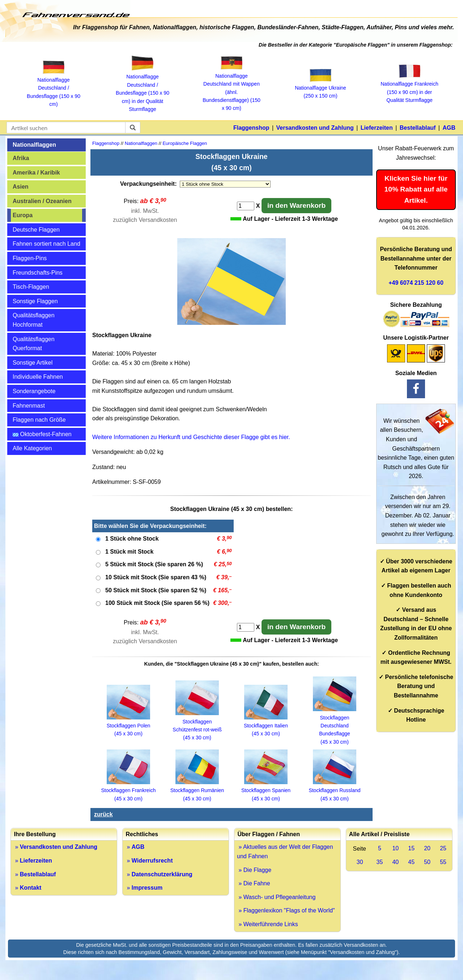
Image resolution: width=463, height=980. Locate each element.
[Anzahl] (246, 206)
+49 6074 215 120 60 (416, 283)
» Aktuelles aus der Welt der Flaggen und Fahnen (285, 852)
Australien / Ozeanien (42, 201)
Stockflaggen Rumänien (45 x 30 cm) (197, 790)
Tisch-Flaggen (31, 287)
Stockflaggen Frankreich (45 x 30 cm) (129, 790)
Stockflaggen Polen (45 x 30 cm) (129, 726)
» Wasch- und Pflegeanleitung (276, 897)
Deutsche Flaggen (36, 230)
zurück (103, 814)
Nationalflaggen (34, 145)
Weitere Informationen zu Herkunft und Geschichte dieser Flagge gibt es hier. (191, 437)
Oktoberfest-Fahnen (42, 434)
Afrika (21, 158)
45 (411, 862)
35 (380, 862)
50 (427, 862)
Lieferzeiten (377, 128)
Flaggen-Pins (30, 258)
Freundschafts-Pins (38, 273)
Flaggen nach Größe (39, 420)
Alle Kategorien (32, 448)
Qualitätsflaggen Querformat (34, 344)
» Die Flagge (254, 870)
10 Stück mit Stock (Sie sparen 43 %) (156, 577)
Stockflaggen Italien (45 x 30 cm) (266, 726)
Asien (21, 187)
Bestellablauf (418, 128)
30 (360, 862)
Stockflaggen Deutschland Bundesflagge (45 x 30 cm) (335, 726)
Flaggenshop (251, 128)
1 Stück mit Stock (129, 552)
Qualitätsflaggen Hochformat (34, 320)
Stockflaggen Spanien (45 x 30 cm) (266, 790)
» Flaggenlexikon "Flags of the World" (286, 910)
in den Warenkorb (296, 205)
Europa (23, 215)
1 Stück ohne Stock (132, 539)
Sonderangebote (34, 391)
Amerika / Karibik (36, 173)
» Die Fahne (254, 883)
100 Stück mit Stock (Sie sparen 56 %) (157, 603)
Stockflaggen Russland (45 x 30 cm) (334, 790)
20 (427, 848)
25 (443, 848)
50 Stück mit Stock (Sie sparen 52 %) (156, 590)
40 (395, 862)
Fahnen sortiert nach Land (46, 244)
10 (395, 848)
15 (411, 848)
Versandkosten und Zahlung (315, 128)
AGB (449, 128)
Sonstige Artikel (33, 363)
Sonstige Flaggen (35, 301)
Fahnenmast (29, 406)
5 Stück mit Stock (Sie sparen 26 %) (154, 564)
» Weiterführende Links (267, 924)
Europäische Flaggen (185, 143)
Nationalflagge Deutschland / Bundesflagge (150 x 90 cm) (54, 88)
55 (443, 862)
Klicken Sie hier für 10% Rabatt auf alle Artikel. (416, 189)
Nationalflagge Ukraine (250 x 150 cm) (320, 88)
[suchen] (133, 128)
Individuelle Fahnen (38, 377)
